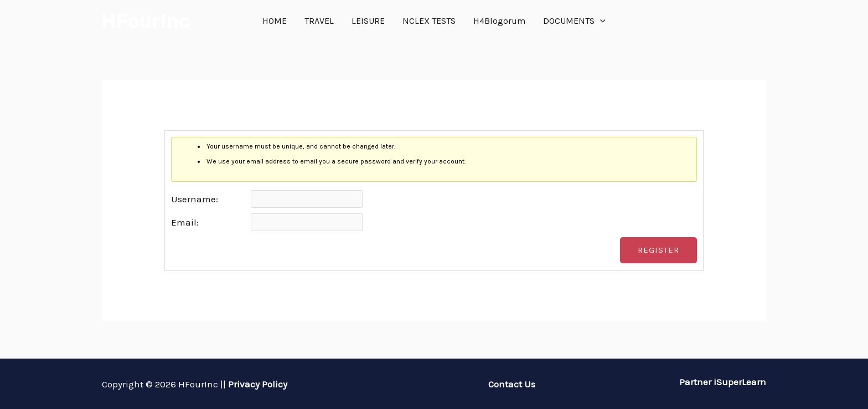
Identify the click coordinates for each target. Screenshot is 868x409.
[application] (600, 21)
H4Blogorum (499, 21)
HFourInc (146, 21)
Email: (185, 222)
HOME (275, 21)
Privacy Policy (258, 384)
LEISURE (368, 21)
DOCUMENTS (574, 21)
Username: (195, 199)
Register (658, 250)
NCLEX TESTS (429, 21)
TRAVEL (319, 21)
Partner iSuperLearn (722, 382)
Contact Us (512, 384)
